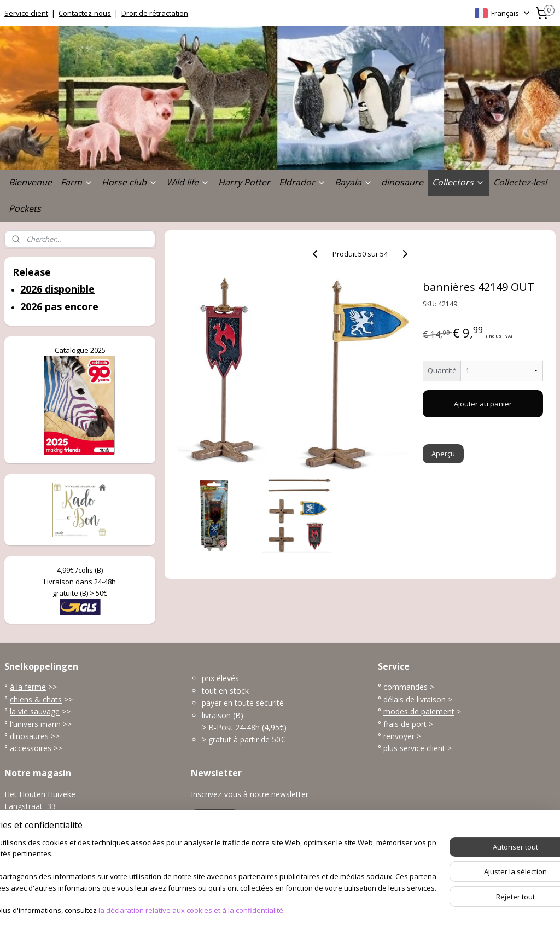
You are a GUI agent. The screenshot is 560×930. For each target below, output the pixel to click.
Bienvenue (30, 182)
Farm (77, 182)
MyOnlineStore (402, 910)
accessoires (32, 748)
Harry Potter (244, 182)
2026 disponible (57, 289)
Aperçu (443, 454)
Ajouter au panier (483, 404)
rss (263, 910)
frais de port (405, 724)
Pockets (25, 208)
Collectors (458, 182)
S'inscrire (215, 818)
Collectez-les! (520, 182)
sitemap (240, 910)
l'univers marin (35, 724)
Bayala (354, 182)
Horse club (130, 182)
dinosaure (402, 182)
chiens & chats (36, 699)
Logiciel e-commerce (305, 910)
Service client (26, 13)
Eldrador (302, 182)
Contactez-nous (85, 13)
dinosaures (30, 736)
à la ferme (28, 687)
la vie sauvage (35, 711)
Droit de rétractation (155, 13)
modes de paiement (419, 711)
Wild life (188, 182)
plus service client (414, 748)
